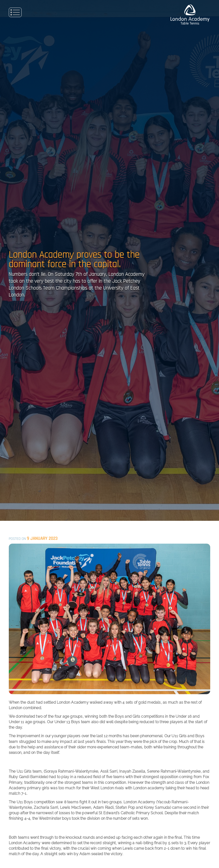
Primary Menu (15, 12)
